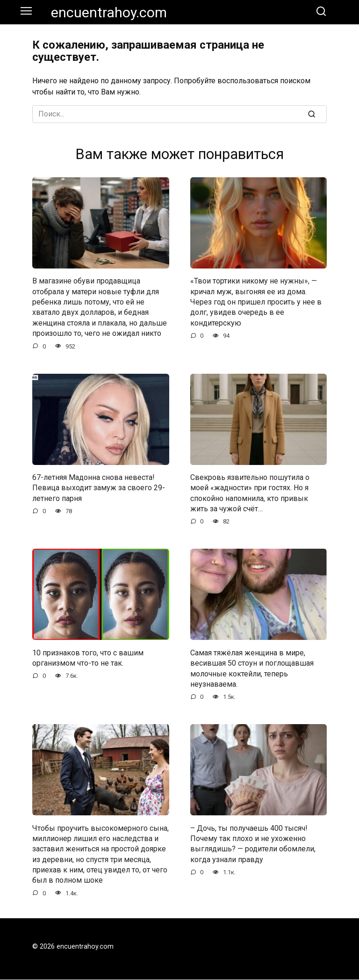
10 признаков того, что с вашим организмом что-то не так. (88, 658)
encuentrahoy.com (109, 12)
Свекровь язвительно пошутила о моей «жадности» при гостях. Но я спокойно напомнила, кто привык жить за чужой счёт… (250, 493)
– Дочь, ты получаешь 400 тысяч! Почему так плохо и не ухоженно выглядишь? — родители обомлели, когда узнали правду (253, 844)
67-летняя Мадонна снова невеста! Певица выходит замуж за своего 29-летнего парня (99, 488)
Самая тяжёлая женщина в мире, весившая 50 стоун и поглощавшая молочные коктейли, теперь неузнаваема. (252, 668)
